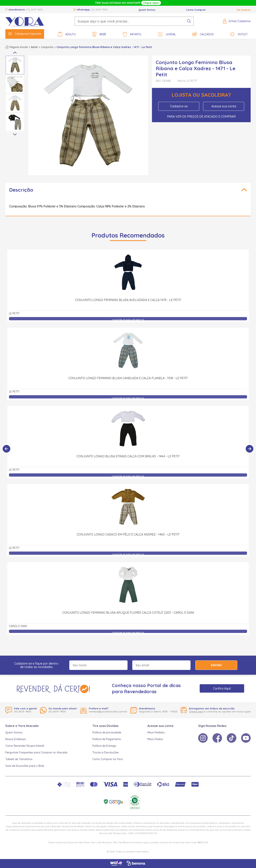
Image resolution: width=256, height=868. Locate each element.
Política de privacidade (107, 732)
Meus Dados (155, 739)
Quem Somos (147, 10)
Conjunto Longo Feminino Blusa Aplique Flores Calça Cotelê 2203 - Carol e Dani (128, 613)
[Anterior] (6, 449)
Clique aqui (196, 711)
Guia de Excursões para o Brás (25, 766)
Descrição (21, 190)
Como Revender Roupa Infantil (25, 746)
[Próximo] (250, 449)
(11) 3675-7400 (34, 10)
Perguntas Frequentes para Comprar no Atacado (36, 752)
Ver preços (244, 10)
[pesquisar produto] (189, 21)
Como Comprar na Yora (107, 759)
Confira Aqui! (222, 688)
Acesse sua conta (224, 106)
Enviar (216, 665)
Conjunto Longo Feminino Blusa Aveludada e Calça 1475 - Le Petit (128, 300)
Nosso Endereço (16, 739)
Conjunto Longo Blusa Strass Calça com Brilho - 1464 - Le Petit (128, 456)
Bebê (99, 34)
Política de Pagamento (107, 739)
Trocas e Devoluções (106, 752)
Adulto (67, 34)
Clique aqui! (151, 3)
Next (15, 135)
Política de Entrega (104, 746)
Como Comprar (196, 10)
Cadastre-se (179, 106)
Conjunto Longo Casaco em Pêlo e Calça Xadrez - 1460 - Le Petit (128, 534)
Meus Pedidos (156, 732)
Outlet (239, 34)
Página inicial (19, 47)
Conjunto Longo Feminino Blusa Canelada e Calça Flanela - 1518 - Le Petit (128, 378)
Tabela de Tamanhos (19, 759)
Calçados (203, 34)
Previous (15, 53)
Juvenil (167, 34)
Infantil (132, 34)
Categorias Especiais (25, 34)
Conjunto (47, 47)
